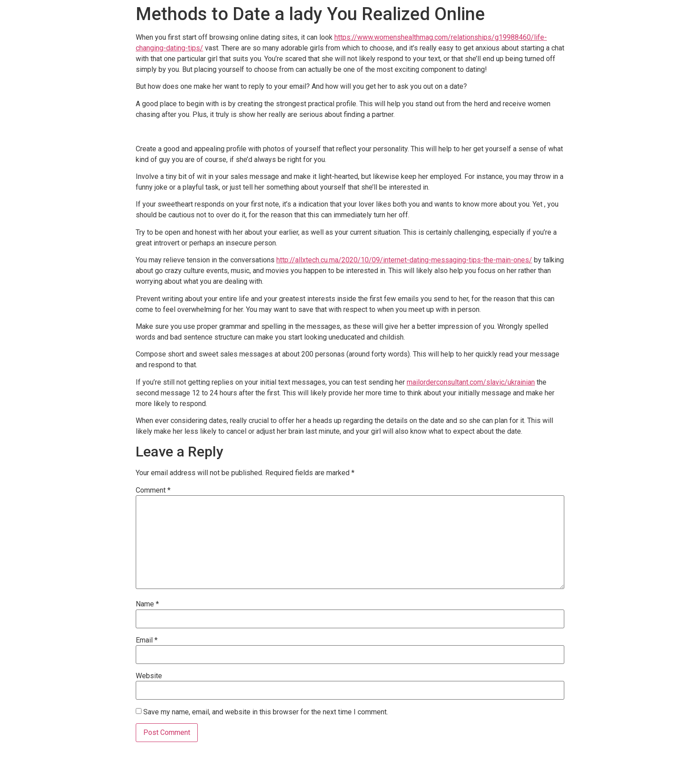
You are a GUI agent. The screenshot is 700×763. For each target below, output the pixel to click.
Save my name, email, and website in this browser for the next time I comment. (266, 712)
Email (147, 640)
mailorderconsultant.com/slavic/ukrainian (471, 382)
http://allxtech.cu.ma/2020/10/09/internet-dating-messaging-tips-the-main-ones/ (404, 260)
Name (147, 604)
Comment (153, 490)
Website (149, 676)
